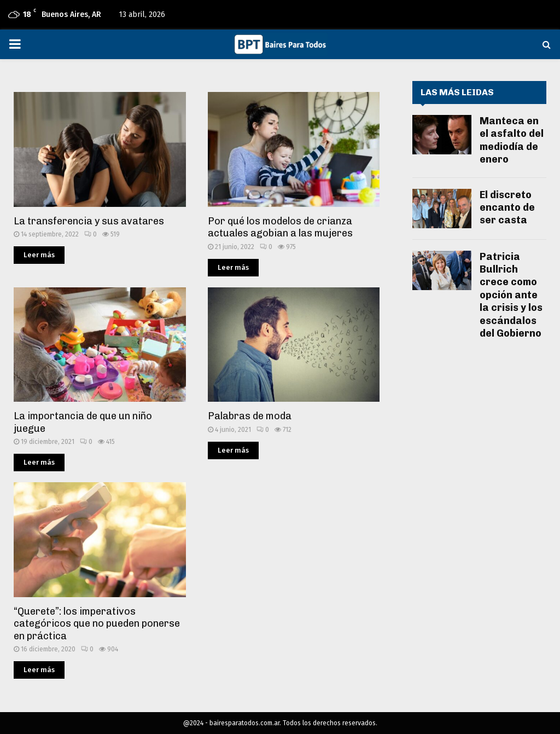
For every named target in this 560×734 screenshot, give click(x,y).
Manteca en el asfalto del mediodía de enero (512, 140)
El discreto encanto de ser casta (507, 208)
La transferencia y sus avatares (89, 221)
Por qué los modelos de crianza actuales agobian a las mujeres (280, 227)
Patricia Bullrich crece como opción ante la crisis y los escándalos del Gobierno (511, 295)
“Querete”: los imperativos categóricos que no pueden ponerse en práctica (97, 624)
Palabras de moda (250, 416)
